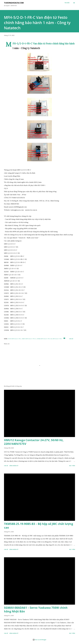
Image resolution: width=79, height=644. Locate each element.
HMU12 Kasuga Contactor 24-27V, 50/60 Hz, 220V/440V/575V (34, 442)
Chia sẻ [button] (71, 339)
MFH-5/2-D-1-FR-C (57, 339)
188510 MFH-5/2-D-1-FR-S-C (29, 339)
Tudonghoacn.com (14, 3)
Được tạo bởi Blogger (39, 640)
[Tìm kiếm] (67, 3)
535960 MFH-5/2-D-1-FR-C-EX (44, 339)
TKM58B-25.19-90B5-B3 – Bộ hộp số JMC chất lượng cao (39, 526)
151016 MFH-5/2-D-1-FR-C (15, 339)
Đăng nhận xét (14, 466)
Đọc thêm (72, 466)
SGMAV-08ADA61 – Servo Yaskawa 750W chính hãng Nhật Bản (36, 610)
